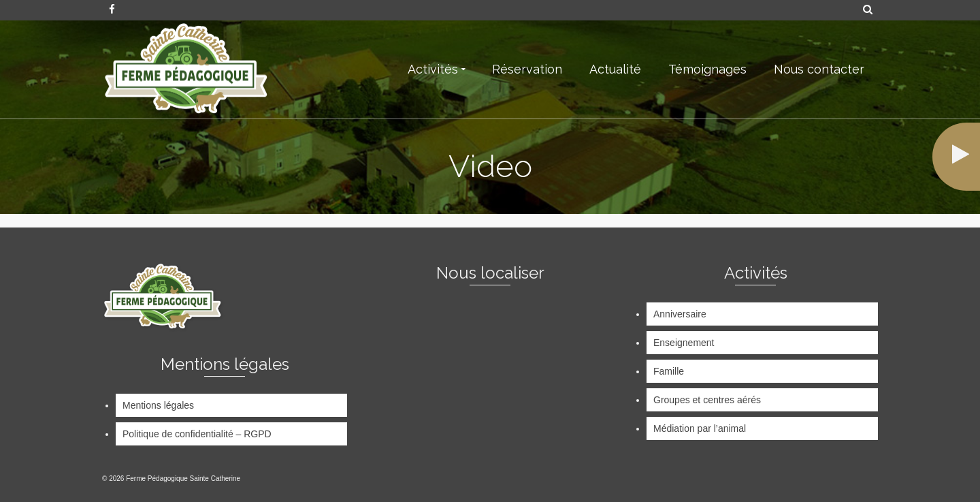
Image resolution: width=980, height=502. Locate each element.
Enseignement (684, 343)
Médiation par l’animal (700, 428)
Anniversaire (680, 314)
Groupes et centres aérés (707, 400)
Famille (669, 371)
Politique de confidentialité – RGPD (197, 434)
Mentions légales (158, 405)
